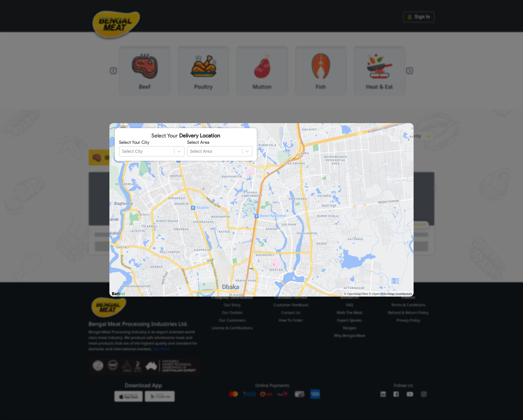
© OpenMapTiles (356, 294)
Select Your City (134, 142)
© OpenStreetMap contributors (391, 294)
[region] (261, 210)
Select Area (198, 142)
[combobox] (123, 151)
